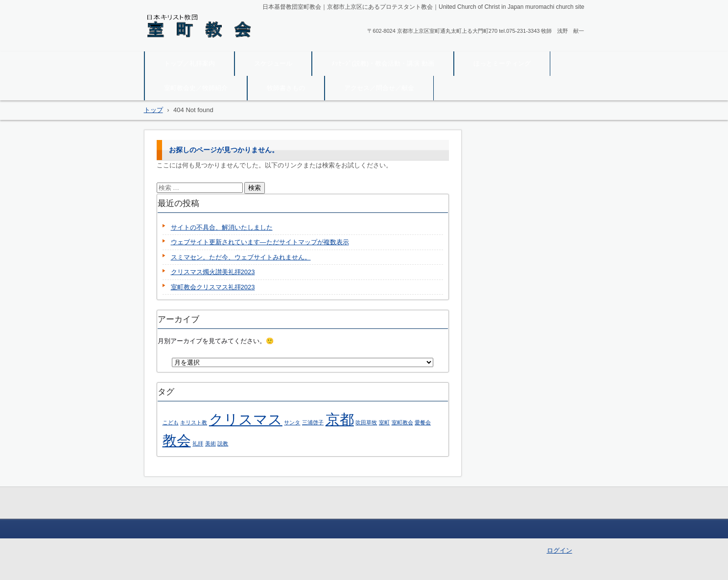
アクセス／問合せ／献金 (379, 88)
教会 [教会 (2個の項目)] (177, 440)
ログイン (560, 550)
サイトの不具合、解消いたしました (222, 227)
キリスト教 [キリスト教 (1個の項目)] (194, 422)
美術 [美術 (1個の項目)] (211, 443)
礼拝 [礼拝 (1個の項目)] (198, 443)
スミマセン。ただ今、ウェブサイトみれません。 (241, 257)
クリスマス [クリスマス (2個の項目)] (246, 419)
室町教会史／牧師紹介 (196, 88)
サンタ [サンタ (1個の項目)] (292, 422)
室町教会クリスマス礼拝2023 (213, 287)
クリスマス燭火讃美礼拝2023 (213, 272)
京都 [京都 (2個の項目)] (340, 419)
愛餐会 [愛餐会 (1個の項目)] (423, 422)
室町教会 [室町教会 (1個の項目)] (402, 422)
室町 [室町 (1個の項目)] (384, 422)
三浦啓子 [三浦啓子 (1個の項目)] (313, 422)
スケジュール (273, 63)
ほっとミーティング (502, 63)
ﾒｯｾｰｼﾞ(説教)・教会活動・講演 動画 (383, 63)
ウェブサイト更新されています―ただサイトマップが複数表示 (260, 242)
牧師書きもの (286, 88)
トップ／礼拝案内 (189, 63)
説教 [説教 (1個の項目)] (223, 443)
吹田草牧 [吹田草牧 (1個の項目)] (366, 422)
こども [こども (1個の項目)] (171, 422)
